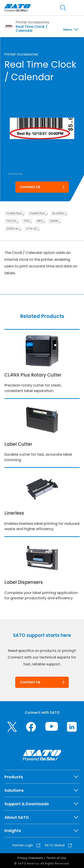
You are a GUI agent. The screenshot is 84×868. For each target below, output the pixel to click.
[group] (42, 128)
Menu (68, 30)
